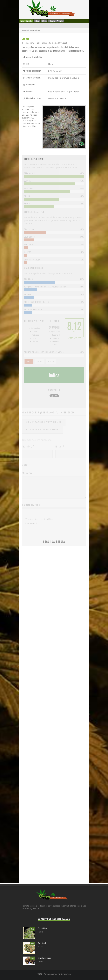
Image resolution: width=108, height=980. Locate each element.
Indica (26, 43)
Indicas (37, 21)
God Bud (25, 39)
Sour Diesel (42, 943)
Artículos (60, 21)
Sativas (44, 21)
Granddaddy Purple (44, 958)
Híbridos (52, 21)
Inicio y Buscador (26, 21)
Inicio (23, 30)
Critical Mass (42, 928)
